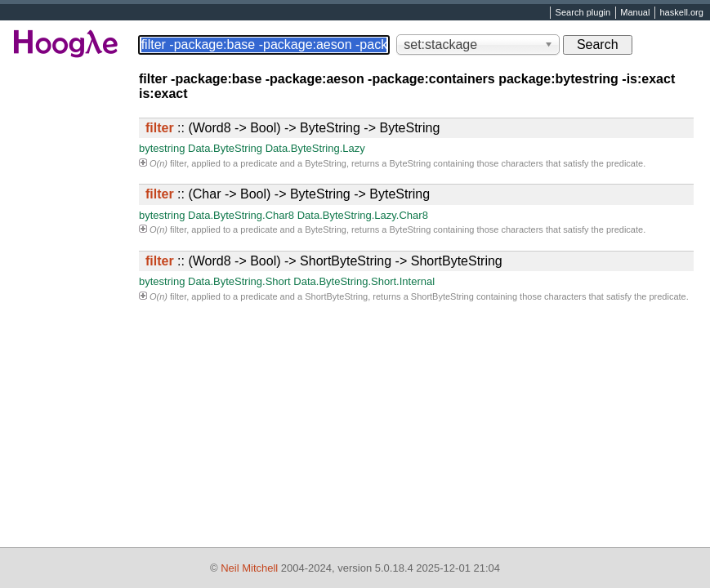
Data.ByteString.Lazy (315, 148)
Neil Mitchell (249, 568)
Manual (635, 13)
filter (178, 163)
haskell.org (681, 13)
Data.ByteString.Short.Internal (364, 281)
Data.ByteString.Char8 (241, 215)
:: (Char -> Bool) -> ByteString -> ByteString (288, 194)
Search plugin (583, 13)
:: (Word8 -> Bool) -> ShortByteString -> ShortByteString (324, 261)
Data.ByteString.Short (239, 281)
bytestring (162, 148)
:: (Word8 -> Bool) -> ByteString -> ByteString (292, 128)
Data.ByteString (225, 148)
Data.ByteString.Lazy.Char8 (363, 215)
